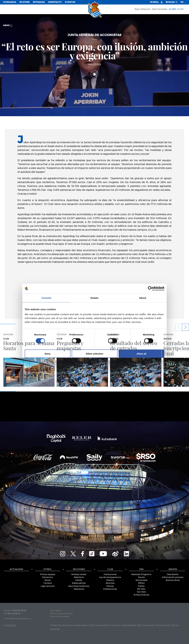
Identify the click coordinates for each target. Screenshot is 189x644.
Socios (141, 577)
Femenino (48, 577)
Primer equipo (48, 574)
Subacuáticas (79, 583)
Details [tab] (94, 298)
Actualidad (16, 569)
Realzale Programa (141, 574)
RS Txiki (141, 589)
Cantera (48, 583)
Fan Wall (141, 592)
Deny (48, 354)
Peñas (141, 586)
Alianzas (110, 583)
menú (8, 26)
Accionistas (141, 580)
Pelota (79, 580)
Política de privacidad (61, 614)
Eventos (70, 2)
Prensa (110, 586)
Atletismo (79, 577)
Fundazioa (10, 2)
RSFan (141, 583)
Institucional (110, 574)
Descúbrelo (173, 574)
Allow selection (94, 354)
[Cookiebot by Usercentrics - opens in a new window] (150, 288)
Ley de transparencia (110, 577)
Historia (110, 580)
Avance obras (173, 580)
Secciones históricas (79, 586)
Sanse (48, 580)
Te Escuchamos (141, 595)
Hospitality (55, 2)
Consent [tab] (46, 298)
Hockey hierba (79, 574)
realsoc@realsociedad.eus (17, 619)
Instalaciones (110, 589)
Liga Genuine (48, 586)
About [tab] (143, 298)
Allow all (141, 354)
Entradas (39, 2)
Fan (141, 569)
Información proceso (173, 577)
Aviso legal (55, 611)
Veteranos (79, 589)
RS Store (25, 2)
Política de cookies (60, 617)
